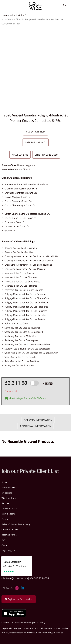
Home (4, 15)
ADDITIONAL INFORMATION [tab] (35, 426)
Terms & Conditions (23, 622)
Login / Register (9, 550)
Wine (13, 15)
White (21, 15)
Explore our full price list (19, 599)
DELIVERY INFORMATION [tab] (38, 420)
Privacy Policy (39, 622)
